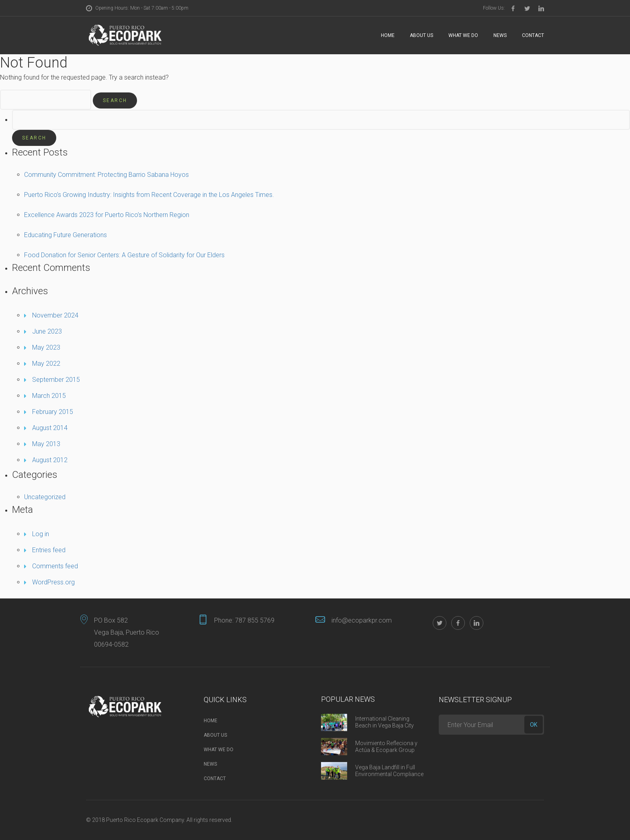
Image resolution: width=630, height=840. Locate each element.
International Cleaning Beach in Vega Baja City (385, 722)
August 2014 (50, 428)
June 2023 (47, 331)
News (500, 35)
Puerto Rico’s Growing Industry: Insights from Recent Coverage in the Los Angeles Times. (149, 195)
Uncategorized (45, 497)
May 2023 (46, 347)
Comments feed (55, 566)
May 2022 (46, 364)
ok (534, 725)
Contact (533, 35)
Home (388, 35)
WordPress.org (53, 582)
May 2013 (46, 444)
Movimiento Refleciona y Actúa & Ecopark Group (386, 747)
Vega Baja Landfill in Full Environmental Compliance (389, 771)
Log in (41, 534)
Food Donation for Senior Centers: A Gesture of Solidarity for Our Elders (124, 255)
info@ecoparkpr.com (362, 620)
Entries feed (49, 550)
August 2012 (50, 460)
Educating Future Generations (65, 235)
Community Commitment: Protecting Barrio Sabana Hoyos (106, 175)
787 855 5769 (255, 620)
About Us (421, 35)
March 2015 (49, 396)
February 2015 (53, 412)
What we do (463, 35)
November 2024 (55, 315)
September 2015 (56, 380)
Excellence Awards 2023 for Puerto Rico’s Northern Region (107, 215)
